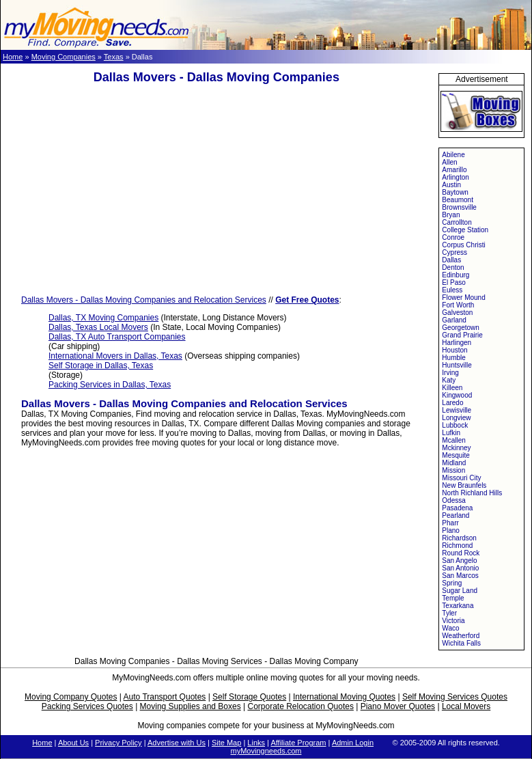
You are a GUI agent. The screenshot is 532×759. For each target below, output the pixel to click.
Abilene (453, 155)
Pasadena (457, 508)
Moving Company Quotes (71, 697)
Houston (454, 350)
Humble (453, 358)
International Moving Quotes (344, 697)
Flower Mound (463, 298)
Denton (453, 267)
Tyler (449, 613)
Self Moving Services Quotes (455, 697)
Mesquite (456, 455)
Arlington (455, 177)
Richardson (459, 538)
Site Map (226, 743)
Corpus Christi (463, 245)
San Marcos (460, 576)
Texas (114, 57)
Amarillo (454, 170)
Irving (450, 373)
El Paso (453, 282)
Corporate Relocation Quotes (300, 706)
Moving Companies (64, 57)
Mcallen (453, 440)
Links (256, 743)
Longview (456, 418)
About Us (73, 743)
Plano (451, 530)
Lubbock (455, 425)
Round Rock (461, 553)
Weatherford (461, 636)
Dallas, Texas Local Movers (98, 327)
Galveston (457, 313)
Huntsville (457, 365)
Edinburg (456, 275)
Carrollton (457, 222)
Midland (454, 463)
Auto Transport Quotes (165, 697)
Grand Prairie (462, 335)
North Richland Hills (472, 493)
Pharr (450, 523)
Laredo (452, 403)
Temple (453, 598)
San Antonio (460, 568)
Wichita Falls (461, 643)
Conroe (453, 237)
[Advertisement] (216, 190)
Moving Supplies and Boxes (191, 706)
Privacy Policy (118, 743)
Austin (451, 185)
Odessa (453, 500)
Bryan (451, 215)
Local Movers (466, 706)
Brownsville (459, 207)
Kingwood (457, 395)
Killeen (452, 388)
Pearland (456, 515)
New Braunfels (464, 485)
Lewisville (457, 410)
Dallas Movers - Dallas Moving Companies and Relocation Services (144, 300)
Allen (449, 162)
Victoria (453, 621)
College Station (465, 230)
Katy (449, 380)
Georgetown (460, 328)
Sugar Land (460, 591)
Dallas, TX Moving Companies (103, 318)
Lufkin (451, 433)
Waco (450, 628)
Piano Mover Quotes (398, 706)
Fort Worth (458, 305)
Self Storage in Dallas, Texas (101, 365)
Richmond (457, 546)
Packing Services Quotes (87, 706)
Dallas (451, 260)
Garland (454, 320)
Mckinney (456, 448)
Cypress (454, 252)
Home (13, 57)
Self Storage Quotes (249, 697)
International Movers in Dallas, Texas (115, 356)
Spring (452, 583)
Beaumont (458, 200)
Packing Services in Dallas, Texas (110, 385)
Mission (453, 470)
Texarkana (458, 606)
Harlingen (457, 343)
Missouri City (461, 478)
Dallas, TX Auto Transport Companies (117, 337)
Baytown (455, 192)
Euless (452, 290)
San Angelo (459, 561)
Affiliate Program (298, 743)
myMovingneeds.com (266, 751)
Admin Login (353, 743)
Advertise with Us (177, 743)
